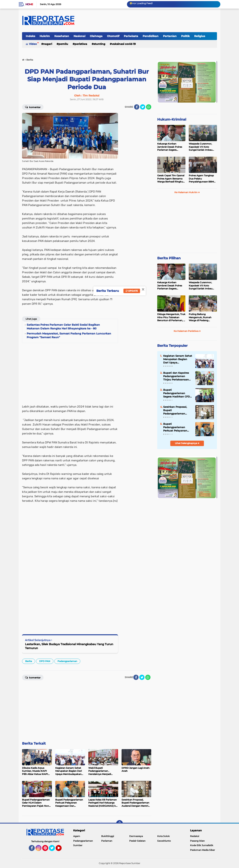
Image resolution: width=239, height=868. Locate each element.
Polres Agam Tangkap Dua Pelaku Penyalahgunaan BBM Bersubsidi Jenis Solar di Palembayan (202, 179)
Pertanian (170, 36)
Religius (200, 36)
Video (33, 44)
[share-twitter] (143, 107)
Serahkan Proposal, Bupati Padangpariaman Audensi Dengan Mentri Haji (175, 410)
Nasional (79, 36)
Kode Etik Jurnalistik (202, 845)
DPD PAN (45, 661)
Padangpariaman (67, 661)
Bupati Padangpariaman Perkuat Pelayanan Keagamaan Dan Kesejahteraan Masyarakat (175, 427)
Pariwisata (131, 36)
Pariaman (107, 841)
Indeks (30, 36)
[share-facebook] (137, 107)
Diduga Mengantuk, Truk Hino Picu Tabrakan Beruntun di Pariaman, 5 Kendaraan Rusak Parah (171, 317)
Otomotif (113, 36)
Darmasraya (136, 836)
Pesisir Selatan (137, 841)
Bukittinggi (108, 836)
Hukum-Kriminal (172, 119)
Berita (29, 661)
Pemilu (63, 44)
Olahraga (96, 36)
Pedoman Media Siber (202, 850)
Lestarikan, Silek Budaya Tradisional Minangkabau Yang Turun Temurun (69, 646)
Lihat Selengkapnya (187, 443)
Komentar (33, 107)
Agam (77, 836)
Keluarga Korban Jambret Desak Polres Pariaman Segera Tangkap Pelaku (170, 147)
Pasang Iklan (197, 841)
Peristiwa (81, 44)
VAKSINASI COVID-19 (124, 44)
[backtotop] (119, 824)
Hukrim (45, 36)
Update (132, 291)
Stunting (99, 44)
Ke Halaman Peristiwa (187, 331)
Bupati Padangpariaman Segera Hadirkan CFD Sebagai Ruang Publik (177, 393)
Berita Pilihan (169, 258)
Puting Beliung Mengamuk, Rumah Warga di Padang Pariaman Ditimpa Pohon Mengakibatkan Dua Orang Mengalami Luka (202, 317)
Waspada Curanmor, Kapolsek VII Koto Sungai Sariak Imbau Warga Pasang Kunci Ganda (201, 147)
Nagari (48, 44)
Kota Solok (163, 836)
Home (29, 4)
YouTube (61, 850)
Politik (185, 36)
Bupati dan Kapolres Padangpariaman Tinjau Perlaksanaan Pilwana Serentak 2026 (178, 376)
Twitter (54, 850)
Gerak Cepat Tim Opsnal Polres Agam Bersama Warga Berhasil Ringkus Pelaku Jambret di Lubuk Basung (171, 179)
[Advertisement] (136, 169)
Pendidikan (151, 36)
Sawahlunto (164, 841)
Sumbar (78, 845)
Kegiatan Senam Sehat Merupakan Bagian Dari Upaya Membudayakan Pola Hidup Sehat (178, 359)
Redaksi (195, 836)
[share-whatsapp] (149, 107)
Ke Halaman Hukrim (187, 192)
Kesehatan (62, 36)
